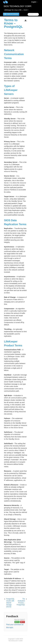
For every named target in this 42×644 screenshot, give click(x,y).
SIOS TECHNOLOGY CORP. (18, 6)
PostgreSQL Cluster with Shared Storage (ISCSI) (10, 603)
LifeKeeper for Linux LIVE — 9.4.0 (16, 10)
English (35, 2)
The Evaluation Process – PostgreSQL (21, 602)
